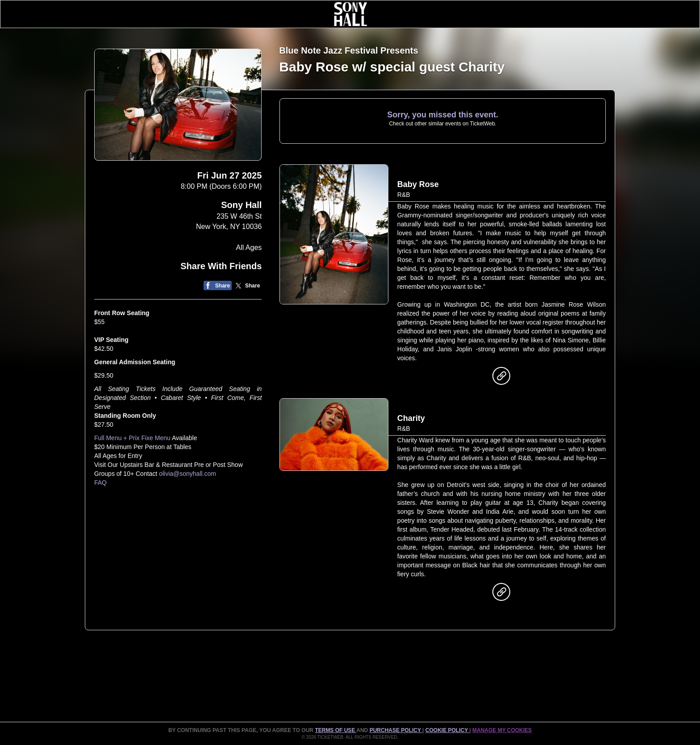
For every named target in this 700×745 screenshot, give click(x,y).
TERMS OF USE (335, 730)
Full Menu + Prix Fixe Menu (132, 438)
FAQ (100, 483)
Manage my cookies (502, 730)
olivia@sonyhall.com (187, 474)
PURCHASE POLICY (396, 730)
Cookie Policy (447, 730)
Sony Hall (241, 205)
